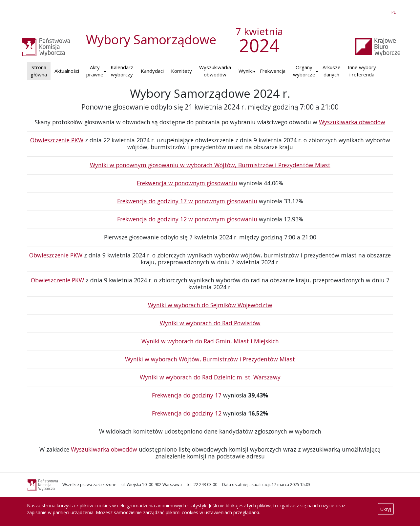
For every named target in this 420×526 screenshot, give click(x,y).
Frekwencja (273, 71)
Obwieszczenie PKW (57, 140)
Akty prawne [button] (95, 71)
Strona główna (39, 71)
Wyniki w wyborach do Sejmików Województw (210, 305)
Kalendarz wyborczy (122, 71)
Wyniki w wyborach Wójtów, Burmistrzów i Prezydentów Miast (210, 359)
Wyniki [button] (246, 71)
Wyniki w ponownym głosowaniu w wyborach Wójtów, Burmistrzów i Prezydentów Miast (210, 165)
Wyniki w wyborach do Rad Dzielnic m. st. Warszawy (210, 377)
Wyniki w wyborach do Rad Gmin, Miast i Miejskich (210, 341)
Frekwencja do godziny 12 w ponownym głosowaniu (187, 219)
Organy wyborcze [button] (304, 71)
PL (395, 11)
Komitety (181, 71)
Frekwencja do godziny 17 (187, 395)
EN (382, 11)
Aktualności (67, 71)
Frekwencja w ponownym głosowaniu (187, 183)
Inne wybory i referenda (362, 71)
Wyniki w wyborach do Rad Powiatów (210, 323)
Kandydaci (152, 71)
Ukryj (386, 509)
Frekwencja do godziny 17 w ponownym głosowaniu (187, 201)
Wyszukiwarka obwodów (215, 71)
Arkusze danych (332, 71)
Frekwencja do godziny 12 (187, 413)
